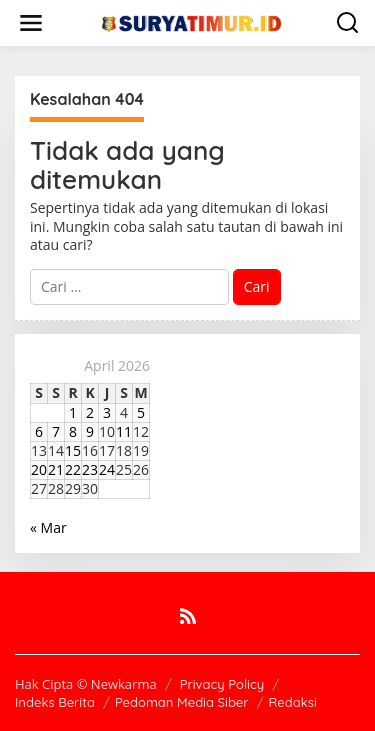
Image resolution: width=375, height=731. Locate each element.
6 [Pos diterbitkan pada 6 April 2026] (39, 431)
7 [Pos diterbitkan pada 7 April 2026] (56, 431)
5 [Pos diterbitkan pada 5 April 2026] (141, 412)
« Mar (48, 527)
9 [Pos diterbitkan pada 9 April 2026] (90, 431)
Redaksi (293, 702)
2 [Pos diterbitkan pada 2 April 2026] (90, 412)
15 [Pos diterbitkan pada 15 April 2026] (73, 450)
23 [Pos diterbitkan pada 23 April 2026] (90, 469)
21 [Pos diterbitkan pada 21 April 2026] (56, 469)
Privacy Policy (222, 684)
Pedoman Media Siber (182, 702)
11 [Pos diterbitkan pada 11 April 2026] (124, 431)
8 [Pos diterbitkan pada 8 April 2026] (73, 431)
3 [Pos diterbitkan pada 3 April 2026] (107, 412)
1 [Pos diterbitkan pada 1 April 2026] (73, 412)
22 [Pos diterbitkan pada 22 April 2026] (73, 469)
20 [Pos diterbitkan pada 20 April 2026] (39, 469)
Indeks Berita (55, 702)
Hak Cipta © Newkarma (86, 684)
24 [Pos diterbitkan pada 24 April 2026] (107, 469)
